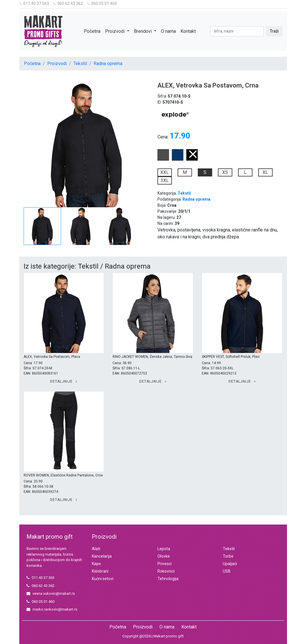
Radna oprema (108, 63)
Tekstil (80, 63)
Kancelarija (102, 556)
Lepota (164, 549)
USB (227, 571)
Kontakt (188, 31)
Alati (96, 549)
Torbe (228, 556)
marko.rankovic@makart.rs (52, 609)
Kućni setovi (103, 579)
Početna (92, 31)
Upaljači (230, 564)
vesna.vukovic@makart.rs (51, 593)
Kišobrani (100, 571)
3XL (165, 180)
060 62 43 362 (68, 3)
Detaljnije (64, 381)
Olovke (164, 556)
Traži (274, 31)
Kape (96, 564)
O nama (168, 31)
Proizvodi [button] (115, 31)
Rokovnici (166, 571)
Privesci (165, 564)
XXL (165, 172)
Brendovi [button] (143, 31)
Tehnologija (168, 579)
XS (225, 172)
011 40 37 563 (34, 3)
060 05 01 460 (102, 3)
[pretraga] (237, 31)
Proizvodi (57, 63)
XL (265, 172)
